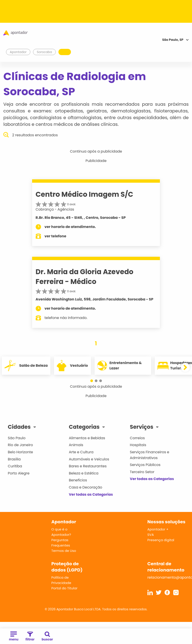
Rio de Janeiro (20, 445)
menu (14, 637)
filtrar (30, 637)
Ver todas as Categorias (91, 494)
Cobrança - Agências (55, 209)
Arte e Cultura (81, 452)
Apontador (18, 52)
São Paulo (17, 438)
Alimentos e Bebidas (87, 438)
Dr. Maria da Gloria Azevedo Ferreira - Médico (85, 276)
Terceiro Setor (142, 472)
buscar (47, 637)
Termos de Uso (64, 551)
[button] (92, 381)
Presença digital (161, 540)
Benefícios (78, 480)
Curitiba (15, 466)
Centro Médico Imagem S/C (85, 194)
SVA (151, 535)
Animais (76, 445)
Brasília (14, 459)
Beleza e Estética (84, 473)
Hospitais (138, 445)
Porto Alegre (19, 473)
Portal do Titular (64, 588)
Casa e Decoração (86, 487)
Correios (137, 438)
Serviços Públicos (145, 465)
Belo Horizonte (20, 452)
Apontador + (158, 529)
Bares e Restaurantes (88, 466)
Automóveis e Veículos (89, 459)
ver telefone (56, 236)
